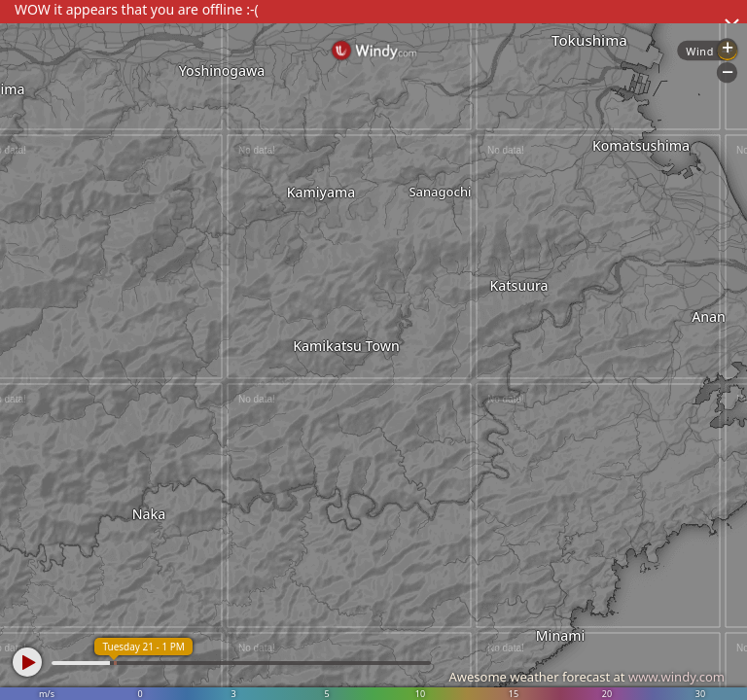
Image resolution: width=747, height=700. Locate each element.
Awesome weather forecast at (587, 677)
